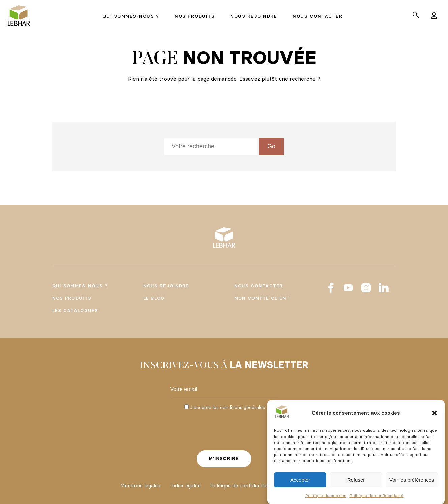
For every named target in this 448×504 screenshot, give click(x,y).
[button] (435, 413)
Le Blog (154, 298)
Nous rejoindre (166, 286)
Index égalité (185, 486)
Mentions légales (140, 486)
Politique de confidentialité (377, 495)
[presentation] (224, 429)
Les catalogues (75, 310)
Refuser (356, 480)
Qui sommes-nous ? (80, 286)
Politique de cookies (326, 495)
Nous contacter (259, 286)
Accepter (300, 480)
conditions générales (243, 407)
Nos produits (72, 298)
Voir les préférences (412, 480)
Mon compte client (262, 298)
